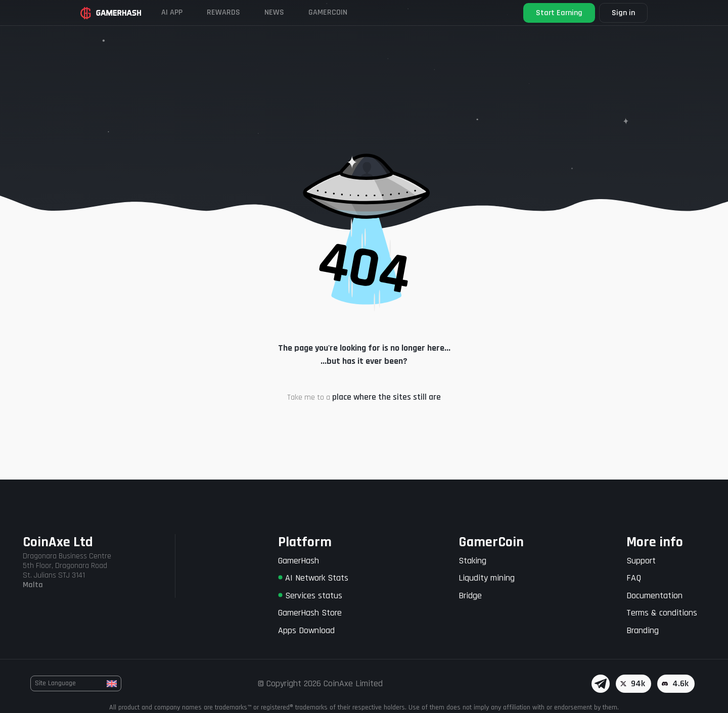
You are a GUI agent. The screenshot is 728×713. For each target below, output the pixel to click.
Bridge (470, 596)
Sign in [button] (623, 13)
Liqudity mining (487, 578)
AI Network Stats (313, 578)
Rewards (223, 12)
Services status (310, 596)
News (274, 12)
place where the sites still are (386, 397)
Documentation (654, 596)
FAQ (634, 578)
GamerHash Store (310, 613)
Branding (643, 630)
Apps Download (306, 630)
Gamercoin (328, 12)
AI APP (172, 12)
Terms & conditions (662, 613)
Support (641, 561)
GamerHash (299, 561)
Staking (472, 561)
